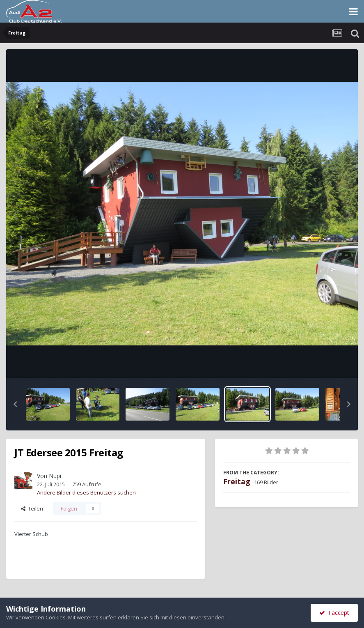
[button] (15, 404)
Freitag (237, 481)
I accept (334, 613)
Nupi (55, 476)
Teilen (32, 508)
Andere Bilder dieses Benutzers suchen (86, 492)
